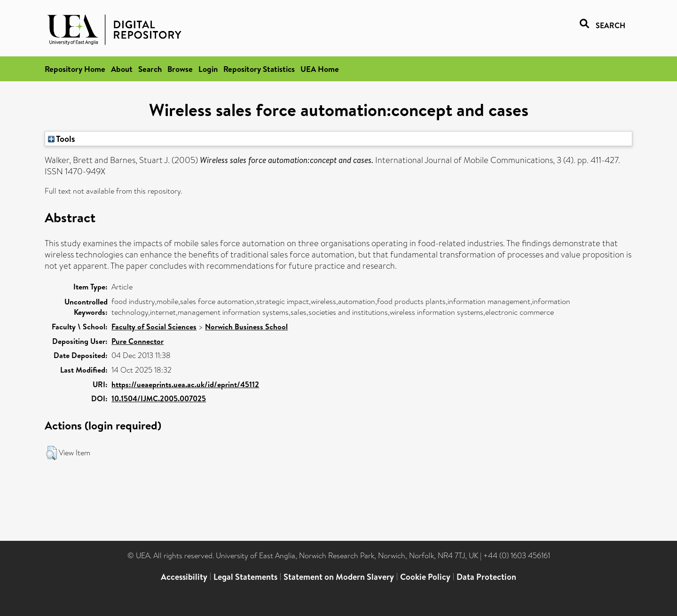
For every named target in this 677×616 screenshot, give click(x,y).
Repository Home (75, 69)
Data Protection (486, 577)
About (122, 69)
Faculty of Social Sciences (154, 327)
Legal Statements (245, 577)
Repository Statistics (259, 69)
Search (150, 69)
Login (208, 69)
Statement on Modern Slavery (339, 577)
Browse (180, 69)
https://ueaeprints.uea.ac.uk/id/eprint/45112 (185, 384)
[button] (51, 453)
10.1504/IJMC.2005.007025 (159, 398)
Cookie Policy (425, 577)
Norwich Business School (246, 327)
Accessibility (184, 577)
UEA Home (320, 69)
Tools (62, 139)
